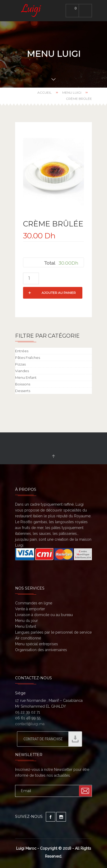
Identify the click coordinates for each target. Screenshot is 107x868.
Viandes (22, 371)
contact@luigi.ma (30, 724)
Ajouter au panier (59, 293)
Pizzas (20, 364)
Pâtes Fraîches (28, 358)
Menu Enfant (26, 377)
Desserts (23, 391)
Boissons (23, 384)
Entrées (22, 351)
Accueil (44, 93)
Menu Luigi (72, 93)
